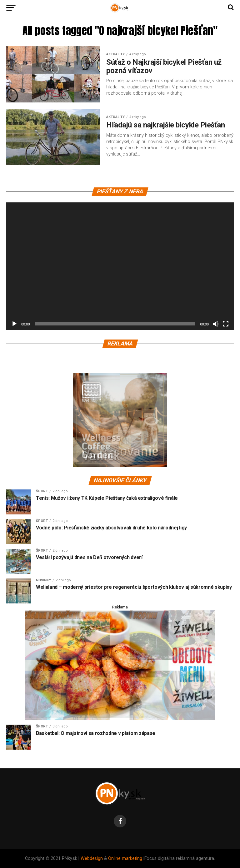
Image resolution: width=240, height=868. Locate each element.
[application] (120, 266)
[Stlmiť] (216, 324)
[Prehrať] (14, 324)
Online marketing (125, 858)
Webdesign (92, 858)
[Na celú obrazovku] (226, 324)
